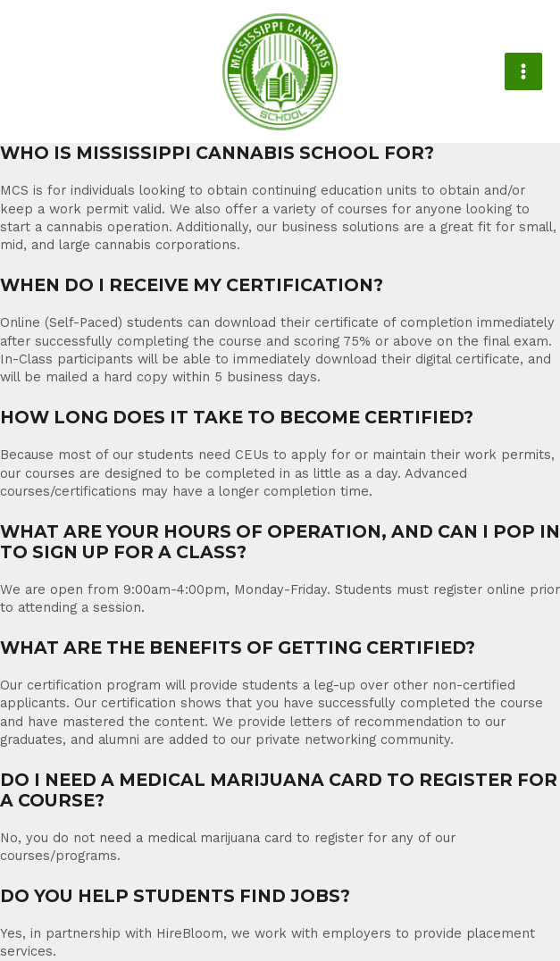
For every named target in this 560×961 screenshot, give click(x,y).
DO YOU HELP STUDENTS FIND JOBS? (175, 896)
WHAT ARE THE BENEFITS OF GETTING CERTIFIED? (238, 648)
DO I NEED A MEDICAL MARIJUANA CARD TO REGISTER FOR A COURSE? (279, 790)
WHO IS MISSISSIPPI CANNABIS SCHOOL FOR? (217, 153)
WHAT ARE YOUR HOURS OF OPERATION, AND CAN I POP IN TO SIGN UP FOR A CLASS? (280, 542)
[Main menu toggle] (523, 71)
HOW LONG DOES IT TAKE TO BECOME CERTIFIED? (237, 418)
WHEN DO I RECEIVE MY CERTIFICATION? (192, 285)
